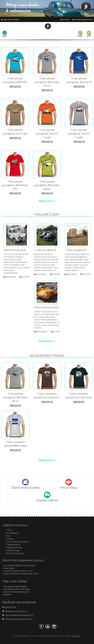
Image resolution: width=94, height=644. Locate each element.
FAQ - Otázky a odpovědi (17, 542)
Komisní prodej (13, 550)
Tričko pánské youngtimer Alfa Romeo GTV (15, 185)
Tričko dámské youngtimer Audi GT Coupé (79, 134)
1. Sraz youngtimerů (76, 250)
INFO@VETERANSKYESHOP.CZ (84, 20)
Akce (8, 536)
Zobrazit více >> (47, 201)
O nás (9, 530)
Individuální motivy (14, 547)
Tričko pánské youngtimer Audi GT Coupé (47, 134)
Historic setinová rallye (46, 307)
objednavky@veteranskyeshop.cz (19, 615)
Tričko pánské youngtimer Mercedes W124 (47, 82)
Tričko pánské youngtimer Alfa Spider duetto (47, 185)
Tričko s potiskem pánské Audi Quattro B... (47, 396)
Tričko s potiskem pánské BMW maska (15, 444)
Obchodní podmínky (15, 553)
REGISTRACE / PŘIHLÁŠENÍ (11, 20)
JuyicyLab (76, 636)
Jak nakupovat (13, 533)
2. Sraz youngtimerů (45, 250)
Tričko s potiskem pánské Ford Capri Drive (79, 396)
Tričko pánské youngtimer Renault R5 (79, 80)
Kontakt (10, 539)
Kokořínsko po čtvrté (15, 250)
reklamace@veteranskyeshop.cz (19, 619)
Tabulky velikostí (13, 545)
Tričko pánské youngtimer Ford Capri (15, 132)
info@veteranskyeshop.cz (16, 611)
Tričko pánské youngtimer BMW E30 (15, 80)
